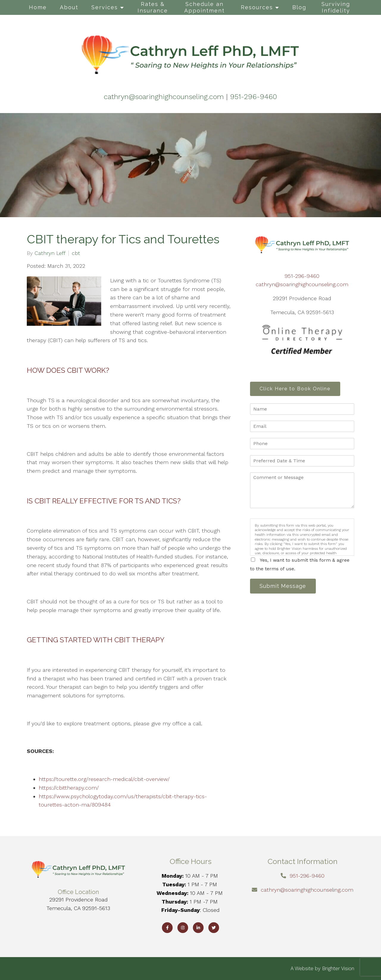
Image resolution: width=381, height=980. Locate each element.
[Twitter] (214, 928)
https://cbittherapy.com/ (69, 788)
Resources (257, 7)
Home (38, 7)
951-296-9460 (302, 276)
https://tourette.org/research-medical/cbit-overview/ (104, 779)
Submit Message (284, 587)
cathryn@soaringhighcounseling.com (302, 284)
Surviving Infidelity (336, 7)
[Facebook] (167, 928)
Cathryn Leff (50, 253)
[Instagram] (183, 928)
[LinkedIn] (198, 928)
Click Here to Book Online (296, 389)
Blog (299, 7)
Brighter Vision (338, 968)
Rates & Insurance (153, 7)
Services (105, 7)
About (69, 7)
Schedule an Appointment (204, 7)
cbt (76, 253)
